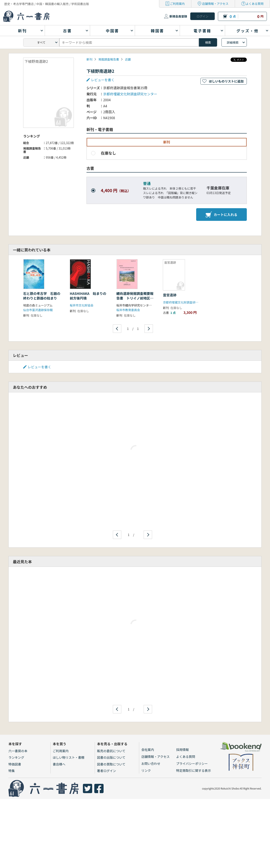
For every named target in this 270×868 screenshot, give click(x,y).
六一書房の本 (18, 751)
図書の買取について (111, 764)
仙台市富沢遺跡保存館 (38, 310)
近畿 (128, 59)
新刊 (89, 59)
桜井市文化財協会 (82, 305)
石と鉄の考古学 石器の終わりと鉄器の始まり (42, 296)
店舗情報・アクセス (215, 4)
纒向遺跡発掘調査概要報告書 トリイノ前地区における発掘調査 (135, 298)
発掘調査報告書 (109, 59)
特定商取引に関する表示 (194, 770)
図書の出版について (111, 757)
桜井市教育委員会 (128, 310)
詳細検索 (233, 42)
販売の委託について (111, 751)
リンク (146, 770)
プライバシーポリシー (192, 763)
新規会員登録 (178, 16)
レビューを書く (103, 80)
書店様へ (59, 764)
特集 (12, 771)
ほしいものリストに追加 (226, 81)
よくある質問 (255, 4)
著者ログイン (107, 771)
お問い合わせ (151, 763)
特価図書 (15, 764)
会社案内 (148, 750)
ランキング (16, 757)
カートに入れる (221, 215)
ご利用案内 (177, 4)
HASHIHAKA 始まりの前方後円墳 (88, 296)
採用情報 (182, 750)
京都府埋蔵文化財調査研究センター (130, 94)
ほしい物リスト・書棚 (69, 757)
